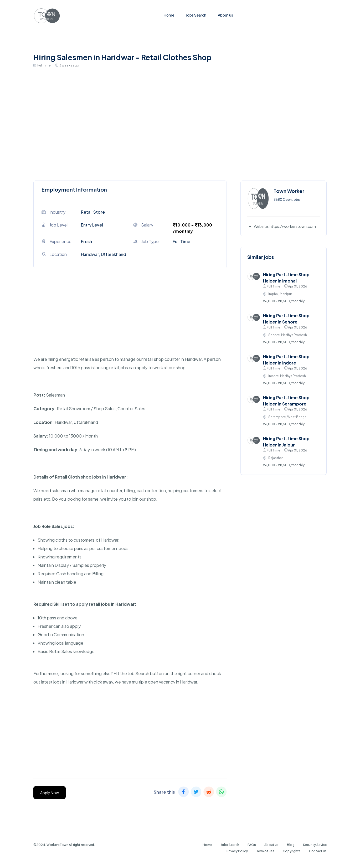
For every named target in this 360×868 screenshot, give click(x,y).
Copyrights (292, 851)
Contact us (318, 851)
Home (169, 15)
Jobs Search (196, 15)
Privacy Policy (237, 851)
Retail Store (93, 212)
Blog (291, 845)
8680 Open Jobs (287, 200)
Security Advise (315, 845)
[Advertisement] (180, 128)
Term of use (265, 851)
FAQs (252, 845)
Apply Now (50, 793)
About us (225, 15)
